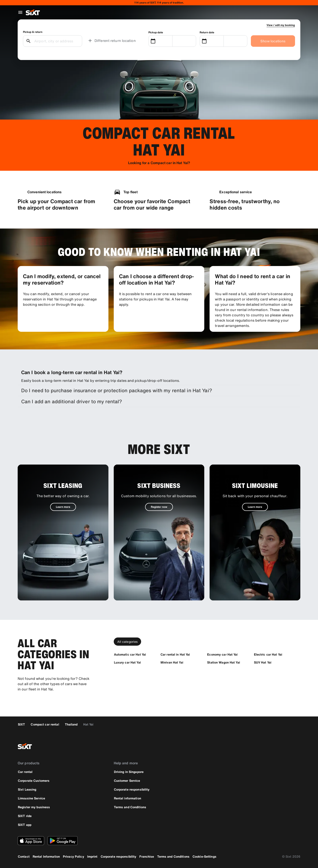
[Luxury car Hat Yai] (127, 662)
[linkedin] (295, 746)
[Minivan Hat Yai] (172, 662)
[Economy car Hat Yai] (222, 654)
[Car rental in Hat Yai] (175, 654)
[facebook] (274, 746)
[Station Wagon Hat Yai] (224, 662)
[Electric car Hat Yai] (268, 654)
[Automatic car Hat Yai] (130, 654)
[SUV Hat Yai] (263, 662)
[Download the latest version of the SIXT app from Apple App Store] (31, 841)
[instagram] (284, 746)
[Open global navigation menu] (20, 12)
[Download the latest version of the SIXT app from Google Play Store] (63, 841)
